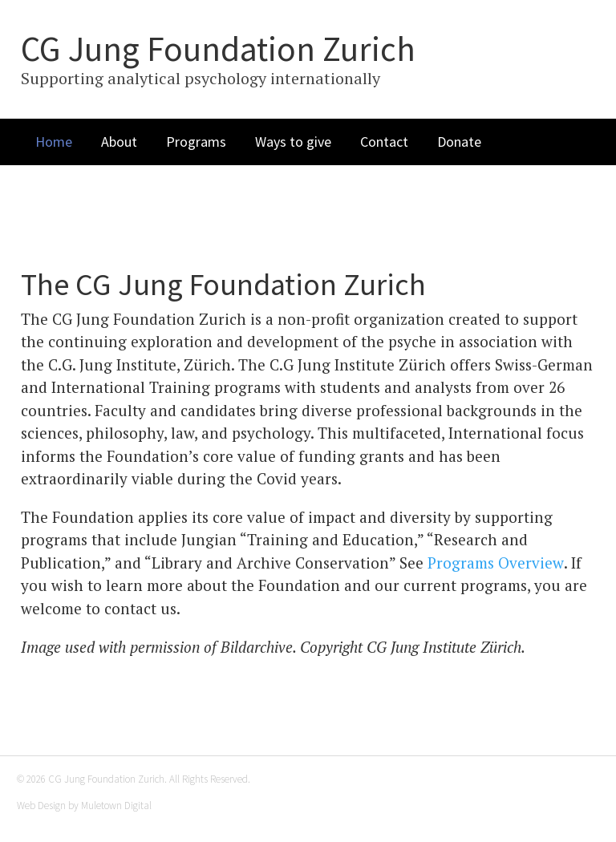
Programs (196, 142)
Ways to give (293, 142)
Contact (384, 142)
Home (54, 142)
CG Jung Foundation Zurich (218, 49)
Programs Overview (496, 563)
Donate (459, 142)
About (119, 142)
